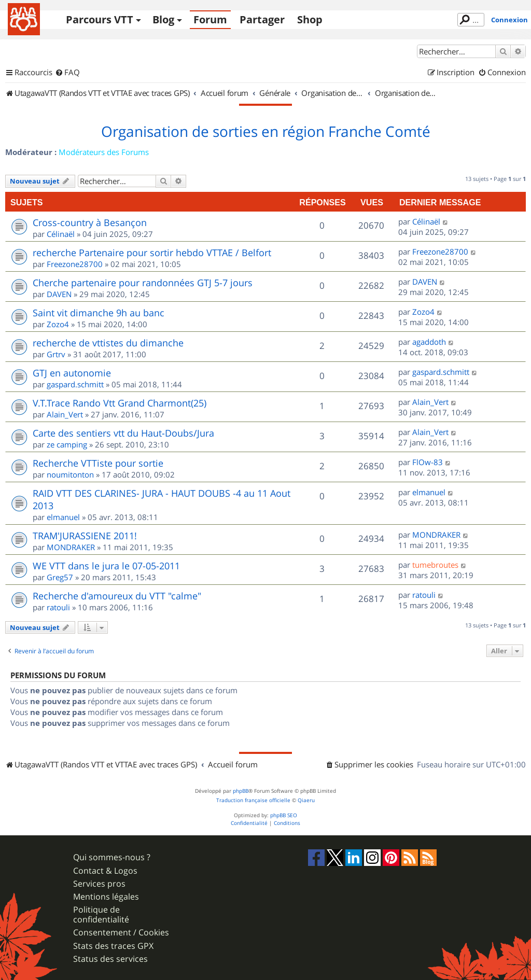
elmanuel (63, 517)
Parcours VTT (100, 19)
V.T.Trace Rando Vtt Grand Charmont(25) (120, 403)
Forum (210, 19)
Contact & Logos (105, 871)
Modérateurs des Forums (104, 152)
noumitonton (70, 474)
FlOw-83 (428, 462)
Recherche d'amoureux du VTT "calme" (117, 596)
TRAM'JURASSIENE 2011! (85, 536)
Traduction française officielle (253, 800)
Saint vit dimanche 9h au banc (99, 313)
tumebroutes (435, 565)
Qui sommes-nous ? (112, 857)
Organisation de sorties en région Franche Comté (266, 132)
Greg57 (60, 577)
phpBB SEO (284, 815)
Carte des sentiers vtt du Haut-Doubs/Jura (123, 433)
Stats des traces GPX (113, 946)
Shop (310, 19)
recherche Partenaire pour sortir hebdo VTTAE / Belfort (152, 253)
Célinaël (61, 234)
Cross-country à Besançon (90, 222)
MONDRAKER (71, 547)
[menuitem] (67, 73)
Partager (262, 19)
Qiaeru (306, 800)
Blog (163, 19)
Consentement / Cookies (121, 933)
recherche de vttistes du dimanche (108, 343)
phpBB (241, 791)
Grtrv (56, 354)
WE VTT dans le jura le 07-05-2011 (106, 566)
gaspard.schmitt (75, 384)
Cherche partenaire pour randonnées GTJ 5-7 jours (143, 283)
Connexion (509, 20)
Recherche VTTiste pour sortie (98, 463)
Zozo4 (58, 324)
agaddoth (429, 342)
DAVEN (59, 294)
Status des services (110, 959)
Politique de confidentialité (101, 915)
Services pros (99, 884)
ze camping (67, 444)
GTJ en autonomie (72, 373)
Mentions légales (106, 897)
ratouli (58, 607)
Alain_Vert (65, 414)
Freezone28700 (75, 264)
